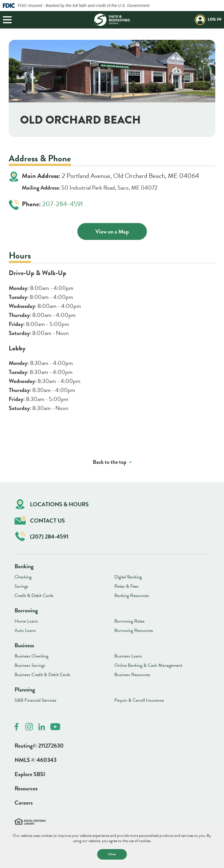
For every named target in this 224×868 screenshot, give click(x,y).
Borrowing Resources (134, 630)
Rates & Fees (126, 586)
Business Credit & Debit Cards (42, 675)
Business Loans (128, 656)
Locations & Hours (52, 504)
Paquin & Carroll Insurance (139, 700)
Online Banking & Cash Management (148, 665)
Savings (21, 586)
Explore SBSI (30, 774)
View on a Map (112, 231)
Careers (24, 803)
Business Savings (30, 665)
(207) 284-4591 (42, 536)
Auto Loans (25, 630)
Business (24, 645)
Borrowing (26, 610)
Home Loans (26, 621)
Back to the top (110, 462)
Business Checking (31, 656)
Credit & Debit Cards (34, 596)
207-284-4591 (63, 204)
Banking (24, 566)
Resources (26, 788)
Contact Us (40, 520)
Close (112, 854)
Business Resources (132, 675)
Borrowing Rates (129, 621)
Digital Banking (128, 577)
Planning (25, 689)
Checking (23, 577)
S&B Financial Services (35, 700)
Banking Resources (132, 596)
